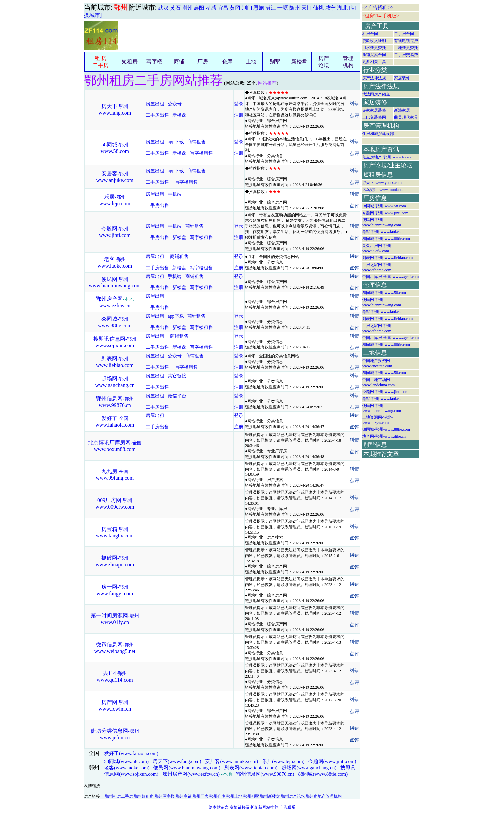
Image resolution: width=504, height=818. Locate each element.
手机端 (175, 194)
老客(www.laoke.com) (127, 768)
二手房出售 (157, 115)
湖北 (342, 8)
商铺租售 (196, 142)
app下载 (176, 142)
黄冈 (235, 8)
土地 (251, 62)
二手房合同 (404, 34)
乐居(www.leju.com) (283, 761)
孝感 (211, 8)
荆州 (187, 8)
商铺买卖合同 (374, 55)
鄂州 (121, 7)
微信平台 (177, 396)
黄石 (175, 8)
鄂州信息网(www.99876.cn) (265, 774)
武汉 (163, 8)
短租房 (130, 62)
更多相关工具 (374, 62)
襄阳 (199, 8)
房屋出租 (155, 104)
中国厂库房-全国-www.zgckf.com (391, 277)
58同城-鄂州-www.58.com (384, 206)
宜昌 (223, 8)
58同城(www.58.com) (126, 761)
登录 (239, 104)
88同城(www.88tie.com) (323, 774)
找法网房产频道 (376, 94)
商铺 (179, 62)
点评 (354, 116)
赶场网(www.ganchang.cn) (309, 768)
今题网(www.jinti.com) (332, 761)
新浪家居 (402, 110)
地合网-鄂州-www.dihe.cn (384, 436)
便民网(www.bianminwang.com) (187, 768)
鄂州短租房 (144, 796)
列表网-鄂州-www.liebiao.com (388, 258)
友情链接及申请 (244, 807)
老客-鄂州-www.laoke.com (384, 232)
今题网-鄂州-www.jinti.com (385, 213)
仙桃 (318, 8)
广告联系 (287, 807)
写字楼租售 (201, 153)
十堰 (283, 8)
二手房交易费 (406, 55)
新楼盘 (299, 62)
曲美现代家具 (406, 117)
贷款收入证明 (374, 41)
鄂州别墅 (251, 796)
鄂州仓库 (217, 796)
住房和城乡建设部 (378, 134)
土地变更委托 (406, 48)
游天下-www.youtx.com (382, 183)
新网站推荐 (268, 807)
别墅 (275, 62)
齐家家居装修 (374, 110)
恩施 (259, 8)
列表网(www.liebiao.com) (251, 768)
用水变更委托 (374, 48)
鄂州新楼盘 (270, 796)
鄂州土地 (234, 796)
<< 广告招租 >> (378, 7)
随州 (295, 8)
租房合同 (370, 34)
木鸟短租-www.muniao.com (385, 190)
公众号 (175, 104)
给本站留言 (219, 807)
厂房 (203, 62)
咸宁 (330, 8)
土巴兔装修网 (374, 117)
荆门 (247, 8)
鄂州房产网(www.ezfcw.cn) (191, 774)
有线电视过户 (406, 41)
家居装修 (402, 78)
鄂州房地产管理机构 (324, 796)
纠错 (354, 104)
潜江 (271, 8)
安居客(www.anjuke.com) (232, 761)
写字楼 (154, 62)
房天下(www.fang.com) (177, 761)
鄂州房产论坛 (293, 796)
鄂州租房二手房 (119, 796)
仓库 (227, 62)
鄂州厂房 (200, 796)
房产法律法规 (374, 78)
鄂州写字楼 (165, 796)
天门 (307, 8)
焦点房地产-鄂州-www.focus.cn (389, 157)
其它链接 (177, 376)
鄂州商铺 (184, 796)
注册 (239, 115)
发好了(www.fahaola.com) (131, 753)
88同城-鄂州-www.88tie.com (386, 239)
